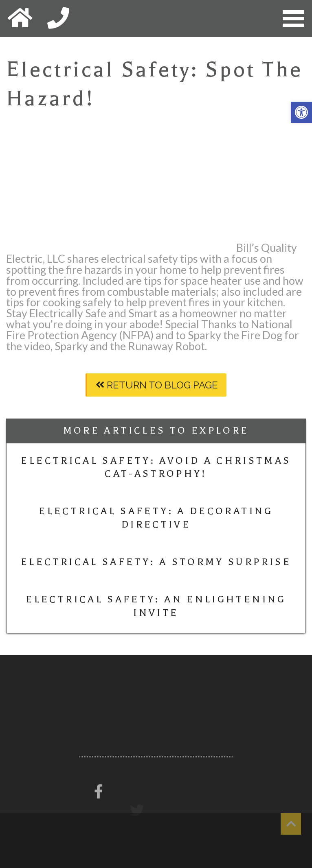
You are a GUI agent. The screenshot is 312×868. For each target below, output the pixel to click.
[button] (301, 112)
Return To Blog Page (157, 385)
